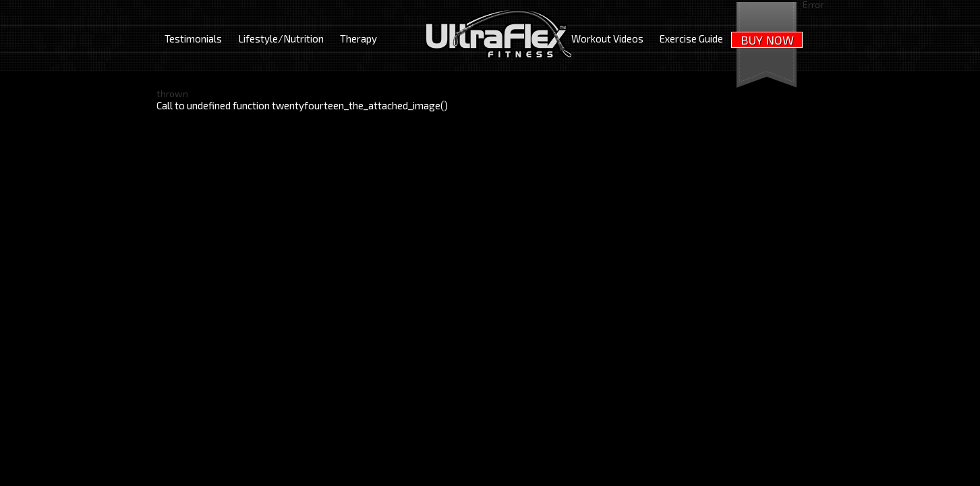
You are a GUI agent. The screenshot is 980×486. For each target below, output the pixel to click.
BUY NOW (767, 40)
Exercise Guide (691, 38)
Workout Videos (607, 38)
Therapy (358, 38)
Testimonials (193, 38)
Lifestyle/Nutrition (281, 38)
